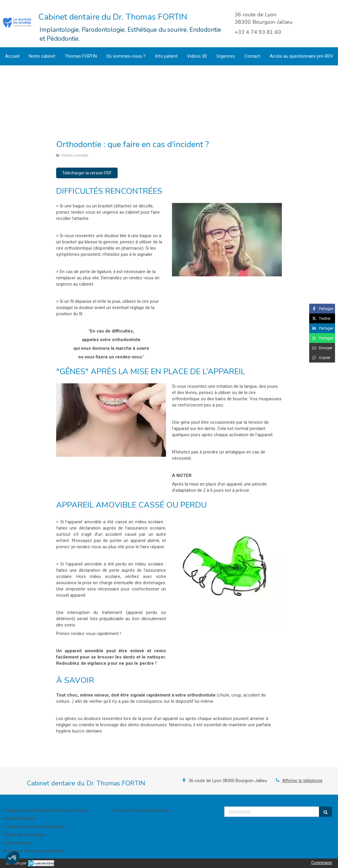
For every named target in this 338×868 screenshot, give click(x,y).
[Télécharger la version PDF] (87, 173)
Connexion (322, 863)
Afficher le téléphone (302, 781)
